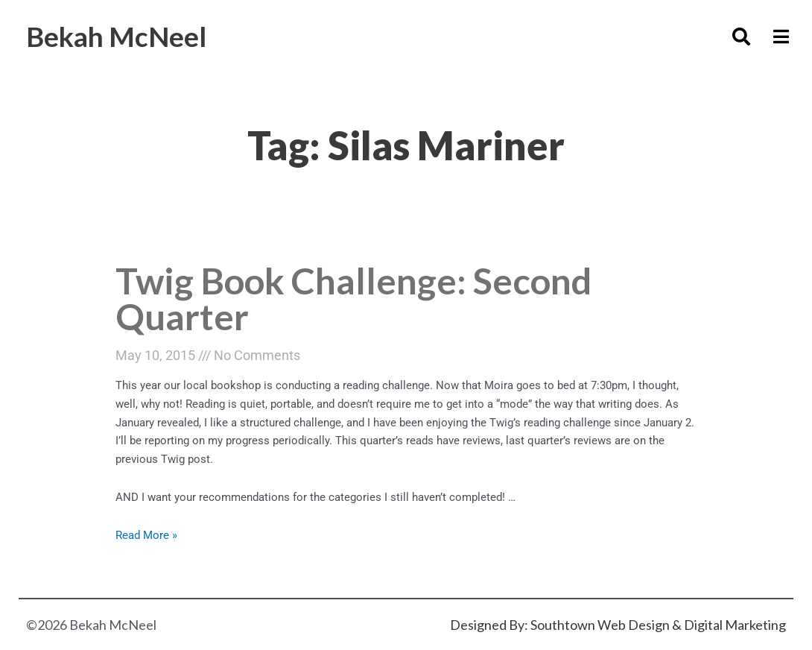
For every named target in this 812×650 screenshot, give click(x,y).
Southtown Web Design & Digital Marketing (658, 625)
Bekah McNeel (116, 36)
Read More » (146, 535)
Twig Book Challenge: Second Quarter (353, 299)
